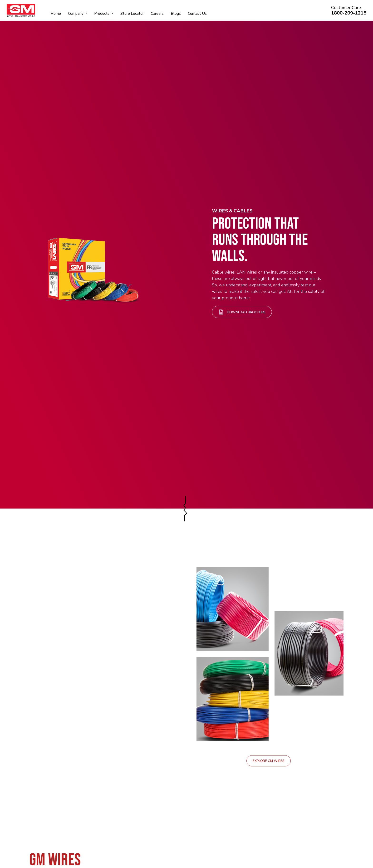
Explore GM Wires (269, 761)
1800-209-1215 (349, 13)
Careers (157, 14)
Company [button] (76, 14)
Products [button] (102, 14)
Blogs (176, 14)
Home (56, 14)
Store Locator (132, 14)
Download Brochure (242, 312)
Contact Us (197, 14)
